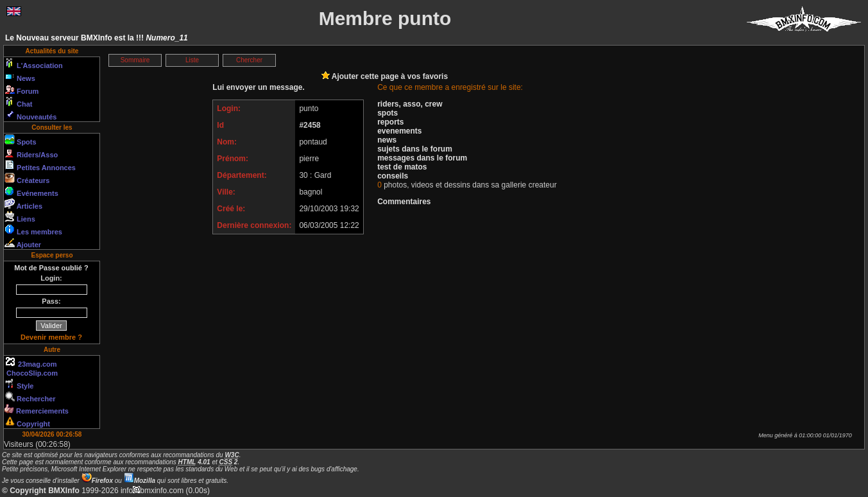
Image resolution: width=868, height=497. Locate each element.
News (20, 76)
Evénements (31, 191)
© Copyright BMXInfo (41, 491)
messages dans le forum (422, 158)
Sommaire (135, 60)
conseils (393, 176)
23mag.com (31, 362)
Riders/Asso (31, 153)
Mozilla (140, 481)
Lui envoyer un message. (258, 87)
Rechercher (30, 397)
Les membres (33, 230)
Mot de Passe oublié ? (51, 268)
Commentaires (404, 202)
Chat (19, 102)
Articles (23, 204)
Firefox (97, 481)
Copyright (27, 422)
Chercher (249, 60)
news (387, 140)
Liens (20, 217)
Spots (21, 140)
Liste (192, 60)
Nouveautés (30, 115)
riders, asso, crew (410, 104)
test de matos (402, 167)
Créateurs (27, 179)
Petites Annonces (40, 166)
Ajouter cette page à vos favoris (385, 76)
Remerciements (37, 409)
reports (390, 122)
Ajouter (23, 243)
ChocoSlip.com (31, 373)
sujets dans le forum (415, 149)
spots (387, 113)
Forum (21, 89)
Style (19, 384)
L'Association (34, 64)
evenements (399, 131)
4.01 (194, 462)
